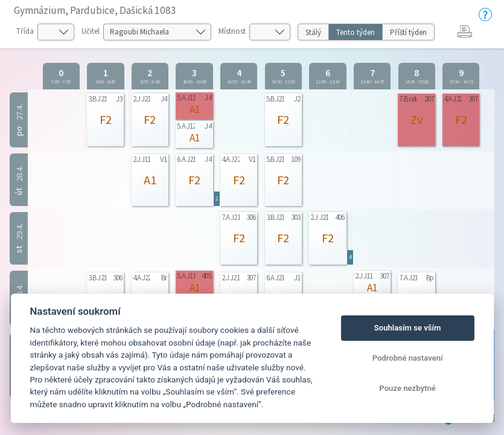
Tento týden (356, 32)
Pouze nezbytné (407, 388)
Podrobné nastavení (408, 358)
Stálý (313, 32)
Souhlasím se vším (408, 328)
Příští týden (408, 32)
